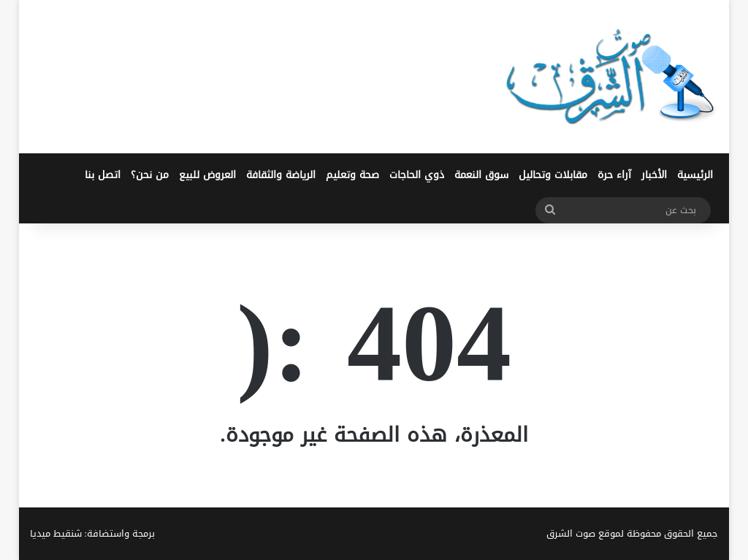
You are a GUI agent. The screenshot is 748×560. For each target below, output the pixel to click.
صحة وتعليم (352, 175)
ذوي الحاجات (417, 175)
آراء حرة (614, 175)
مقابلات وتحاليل (553, 175)
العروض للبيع (207, 175)
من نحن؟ (150, 175)
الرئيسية (695, 175)
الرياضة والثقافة (281, 175)
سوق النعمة (481, 175)
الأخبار (654, 175)
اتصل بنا (103, 175)
